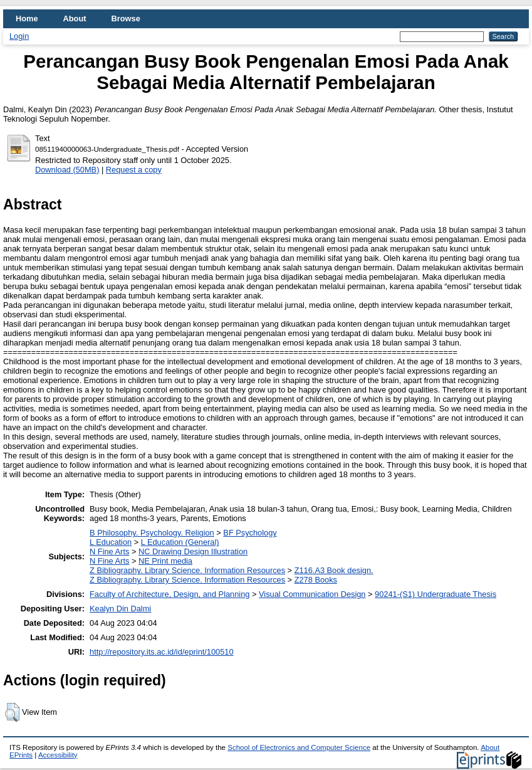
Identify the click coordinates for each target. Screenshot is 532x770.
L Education (111, 542)
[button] (12, 712)
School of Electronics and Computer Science (299, 747)
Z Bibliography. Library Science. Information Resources (187, 570)
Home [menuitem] (27, 18)
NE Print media (165, 561)
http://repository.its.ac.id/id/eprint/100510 (162, 652)
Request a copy (134, 170)
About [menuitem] (75, 18)
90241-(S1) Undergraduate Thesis (436, 594)
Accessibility (58, 755)
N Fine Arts (109, 551)
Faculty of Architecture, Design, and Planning (170, 594)
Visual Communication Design (312, 594)
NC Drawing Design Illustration (193, 551)
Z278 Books (316, 580)
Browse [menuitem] (126, 18)
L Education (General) (180, 542)
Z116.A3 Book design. (334, 570)
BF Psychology (250, 533)
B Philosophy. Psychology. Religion (152, 533)
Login (19, 36)
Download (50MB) (67, 170)
